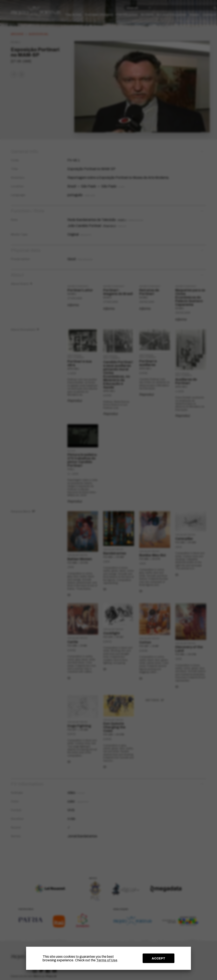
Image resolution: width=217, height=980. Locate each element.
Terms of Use (107, 960)
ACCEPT (159, 958)
